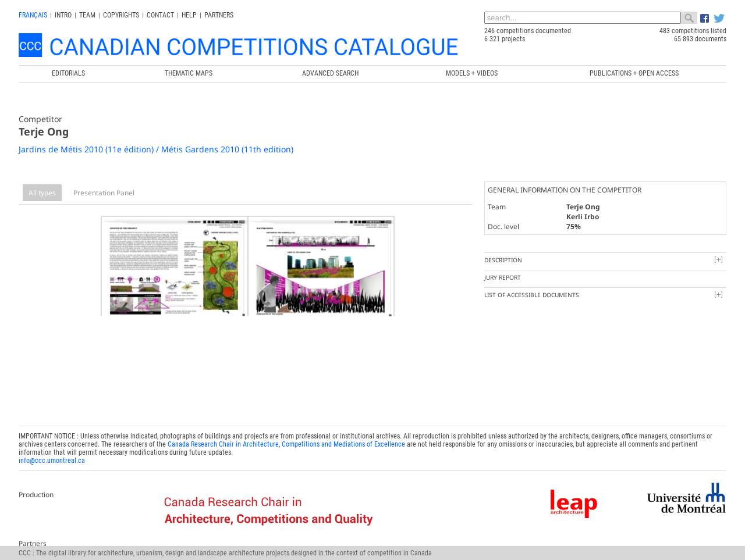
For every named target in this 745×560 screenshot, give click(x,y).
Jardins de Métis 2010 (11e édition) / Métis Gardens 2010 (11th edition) (156, 149)
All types (42, 193)
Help (189, 15)
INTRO (63, 15)
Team (87, 15)
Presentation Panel (104, 193)
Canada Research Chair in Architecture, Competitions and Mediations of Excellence (286, 434)
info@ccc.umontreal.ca (52, 450)
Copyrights (121, 15)
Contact (160, 15)
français (33, 15)
